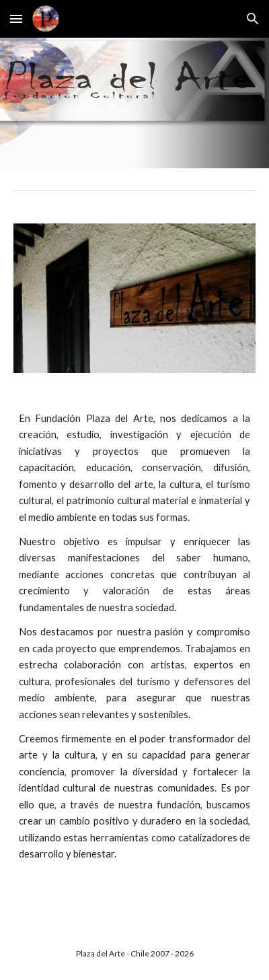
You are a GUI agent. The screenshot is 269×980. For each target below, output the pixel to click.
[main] (135, 637)
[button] (16, 19)
